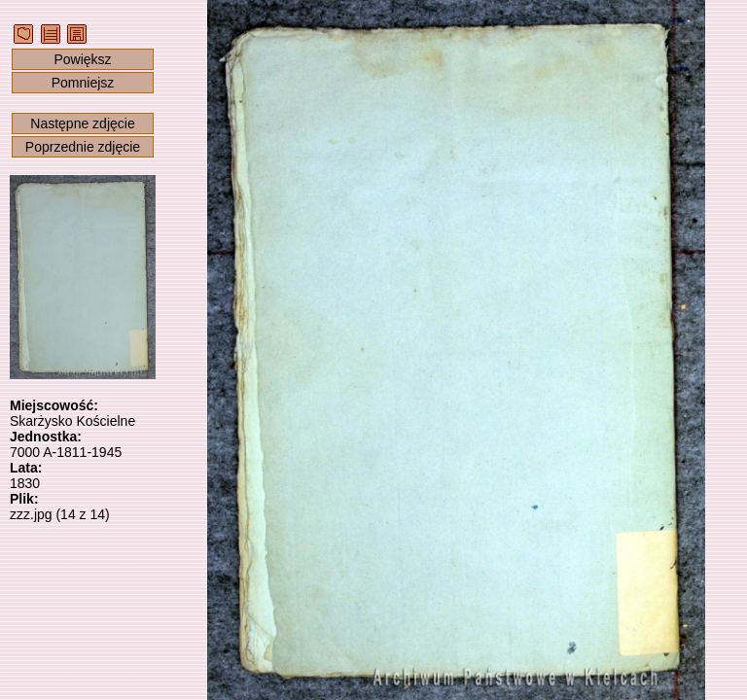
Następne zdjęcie (82, 123)
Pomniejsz (83, 83)
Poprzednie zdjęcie (83, 147)
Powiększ (82, 59)
